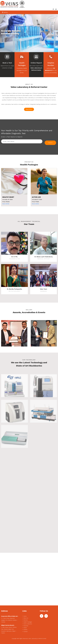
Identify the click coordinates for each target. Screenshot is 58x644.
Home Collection (27, 624)
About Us (25, 618)
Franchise (25, 626)
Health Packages (27, 622)
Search (50, 143)
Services (25, 620)
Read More (29, 109)
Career (25, 628)
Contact (25, 632)
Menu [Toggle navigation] (5, 12)
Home (24, 616)
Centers (25, 630)
